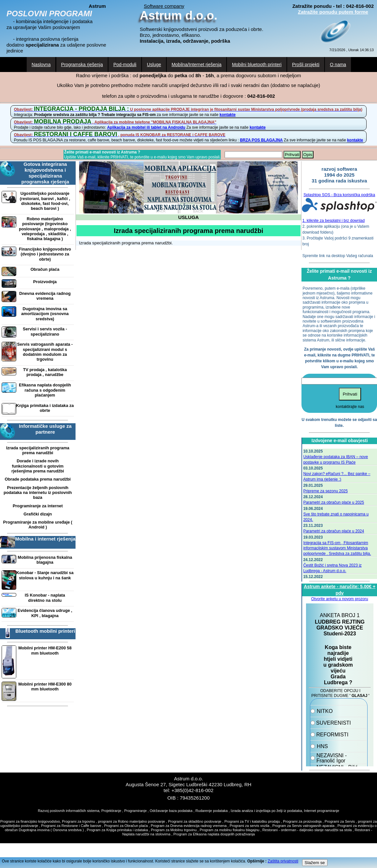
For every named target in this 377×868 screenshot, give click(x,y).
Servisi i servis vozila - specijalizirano (45, 331)
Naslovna (41, 65)
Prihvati (292, 155)
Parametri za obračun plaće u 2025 (334, 502)
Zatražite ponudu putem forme (333, 12)
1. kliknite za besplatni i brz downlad (334, 221)
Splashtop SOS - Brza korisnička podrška (339, 195)
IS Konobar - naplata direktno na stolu (45, 598)
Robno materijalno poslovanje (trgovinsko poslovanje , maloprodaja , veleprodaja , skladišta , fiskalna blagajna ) (45, 229)
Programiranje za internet (38, 506)
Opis (308, 155)
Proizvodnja (45, 282)
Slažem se (315, 863)
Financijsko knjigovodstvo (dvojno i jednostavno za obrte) (45, 254)
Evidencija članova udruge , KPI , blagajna (45, 613)
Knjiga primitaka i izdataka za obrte (45, 408)
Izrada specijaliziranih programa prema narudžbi (38, 450)
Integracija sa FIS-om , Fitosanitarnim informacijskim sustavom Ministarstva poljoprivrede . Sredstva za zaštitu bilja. (337, 548)
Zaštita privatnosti (283, 861)
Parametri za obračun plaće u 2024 (334, 531)
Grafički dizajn (38, 514)
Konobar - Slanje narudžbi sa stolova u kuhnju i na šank (45, 575)
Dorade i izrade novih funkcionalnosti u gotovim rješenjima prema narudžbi (38, 466)
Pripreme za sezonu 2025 (325, 491)
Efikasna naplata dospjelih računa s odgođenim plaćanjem (45, 390)
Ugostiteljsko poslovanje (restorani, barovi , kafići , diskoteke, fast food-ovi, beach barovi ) (45, 201)
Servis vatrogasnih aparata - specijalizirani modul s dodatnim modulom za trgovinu (45, 352)
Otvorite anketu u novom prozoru (340, 599)
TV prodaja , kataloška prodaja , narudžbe (45, 372)
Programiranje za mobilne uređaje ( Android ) (38, 525)
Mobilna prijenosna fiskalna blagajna (45, 560)
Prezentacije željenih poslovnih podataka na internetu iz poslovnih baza (38, 493)
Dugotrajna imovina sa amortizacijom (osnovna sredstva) (45, 314)
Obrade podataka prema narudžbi (38, 479)
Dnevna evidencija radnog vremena (45, 296)
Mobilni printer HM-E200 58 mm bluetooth (45, 650)
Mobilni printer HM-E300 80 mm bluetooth (45, 687)
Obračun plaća (45, 269)
